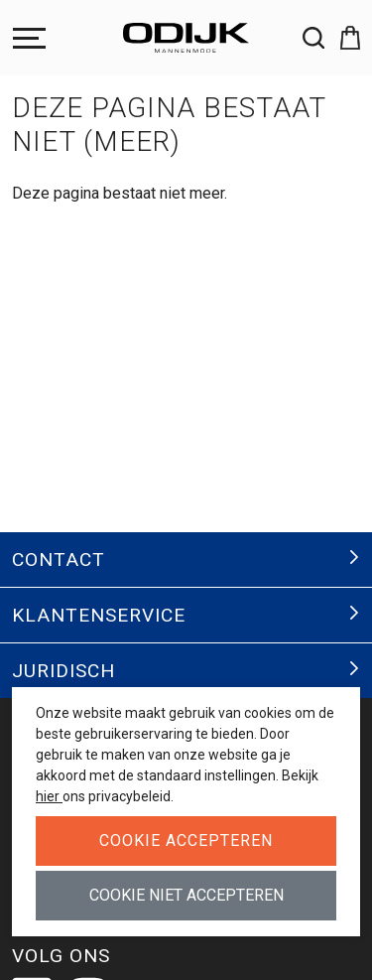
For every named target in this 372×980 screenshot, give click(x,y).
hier (49, 796)
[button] (342, 38)
